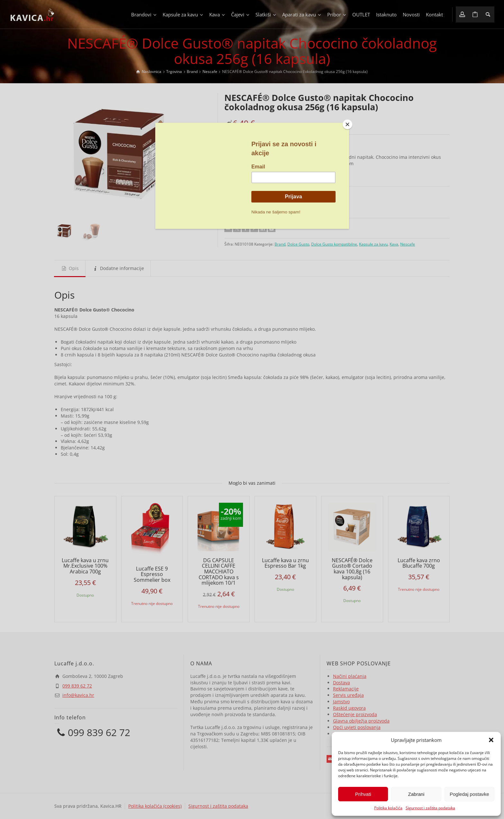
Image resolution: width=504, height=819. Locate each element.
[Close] (347, 124)
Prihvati (363, 794)
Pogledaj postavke (469, 794)
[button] (491, 740)
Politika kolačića (388, 808)
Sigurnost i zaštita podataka (430, 808)
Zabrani (416, 794)
